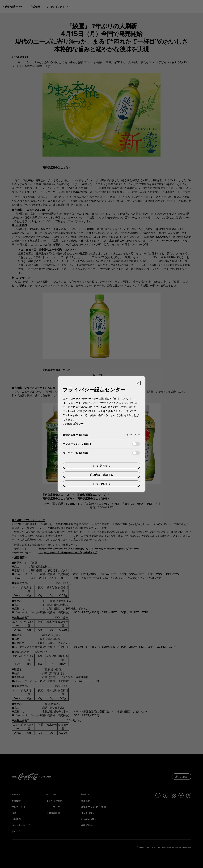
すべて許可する (101, 466)
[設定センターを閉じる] (138, 383)
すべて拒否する (101, 484)
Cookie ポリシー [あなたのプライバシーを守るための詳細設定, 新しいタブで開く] (73, 423)
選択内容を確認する (101, 475)
